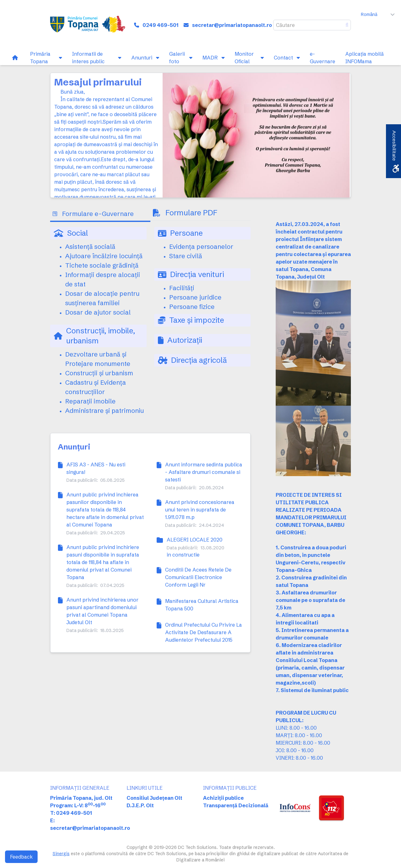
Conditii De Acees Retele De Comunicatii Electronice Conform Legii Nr (198, 577)
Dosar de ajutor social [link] (98, 312)
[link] (91, 25)
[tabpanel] (150, 325)
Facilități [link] (182, 288)
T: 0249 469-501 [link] (71, 813)
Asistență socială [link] (90, 247)
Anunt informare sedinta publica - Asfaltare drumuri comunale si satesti (204, 472)
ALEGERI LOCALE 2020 (195, 540)
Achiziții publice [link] (223, 798)
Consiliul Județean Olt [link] (154, 798)
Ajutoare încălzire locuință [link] (104, 256)
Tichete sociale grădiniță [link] (102, 265)
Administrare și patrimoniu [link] (104, 411)
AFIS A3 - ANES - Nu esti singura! (96, 468)
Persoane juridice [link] (195, 297)
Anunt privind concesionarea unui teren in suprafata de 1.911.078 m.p (200, 510)
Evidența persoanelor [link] (201, 247)
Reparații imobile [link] (90, 401)
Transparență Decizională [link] (236, 805)
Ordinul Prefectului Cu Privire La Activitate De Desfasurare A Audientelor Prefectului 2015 (203, 632)
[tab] (100, 214)
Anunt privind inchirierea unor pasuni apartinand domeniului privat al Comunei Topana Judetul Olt (102, 611)
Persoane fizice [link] (192, 307)
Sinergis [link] (61, 854)
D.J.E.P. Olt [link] (140, 805)
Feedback (21, 857)
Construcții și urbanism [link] (99, 373)
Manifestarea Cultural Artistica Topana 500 (202, 605)
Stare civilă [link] (186, 256)
